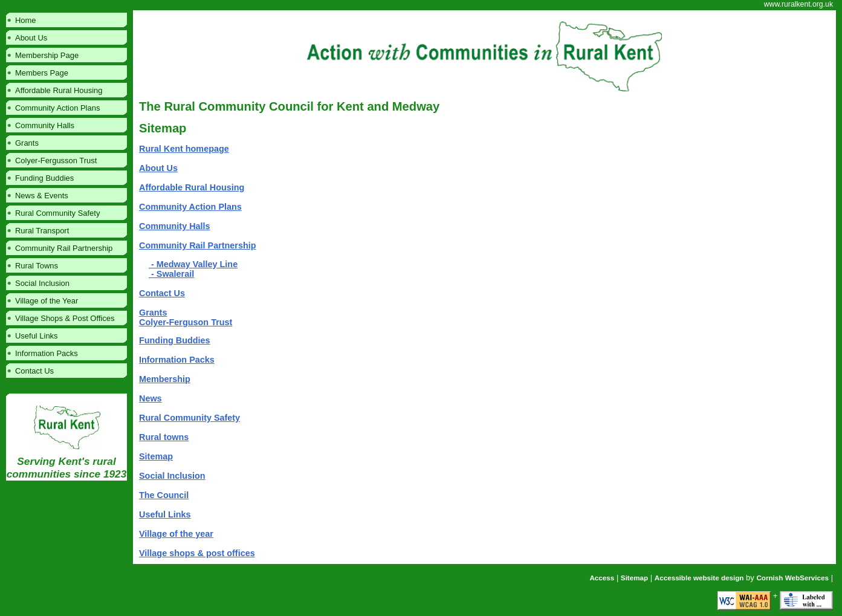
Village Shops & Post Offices (65, 318)
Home (26, 20)
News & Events (42, 196)
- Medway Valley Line (193, 264)
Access (602, 578)
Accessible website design (699, 578)
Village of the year (176, 534)
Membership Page (47, 55)
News (151, 398)
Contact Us (162, 293)
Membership (165, 379)
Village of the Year (47, 301)
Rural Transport (42, 231)
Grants (153, 313)
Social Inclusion (172, 476)
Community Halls (175, 226)
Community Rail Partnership (198, 245)
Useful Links (165, 514)
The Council (164, 495)
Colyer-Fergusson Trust (56, 160)
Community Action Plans (190, 207)
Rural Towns (37, 266)
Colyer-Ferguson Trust (186, 322)
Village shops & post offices (197, 553)
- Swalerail (171, 274)
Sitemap (156, 456)
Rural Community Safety (189, 418)
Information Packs (177, 360)
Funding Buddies (175, 340)
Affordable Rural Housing (192, 187)
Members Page (42, 73)
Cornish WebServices (792, 578)
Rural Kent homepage (184, 149)
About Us (158, 168)
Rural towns (164, 437)
